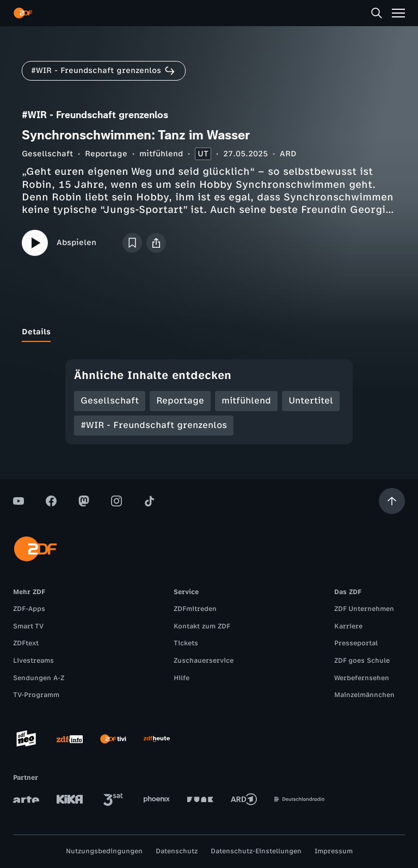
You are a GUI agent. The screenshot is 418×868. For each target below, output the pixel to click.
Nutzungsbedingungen (104, 851)
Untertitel (311, 401)
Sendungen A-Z (39, 678)
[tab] (36, 332)
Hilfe (182, 678)
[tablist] (209, 332)
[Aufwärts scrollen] (392, 501)
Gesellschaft (47, 154)
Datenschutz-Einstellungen (256, 851)
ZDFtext (26, 643)
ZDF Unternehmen (364, 609)
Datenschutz (177, 851)
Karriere (348, 626)
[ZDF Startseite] (23, 13)
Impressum (334, 851)
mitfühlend (161, 154)
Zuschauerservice (204, 661)
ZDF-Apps (29, 609)
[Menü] (398, 13)
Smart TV (28, 626)
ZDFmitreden (195, 609)
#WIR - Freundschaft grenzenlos (154, 425)
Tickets (186, 643)
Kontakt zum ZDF (202, 626)
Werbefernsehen (362, 678)
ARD (288, 154)
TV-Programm (36, 695)
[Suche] (377, 13)
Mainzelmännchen (364, 695)
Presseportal (356, 643)
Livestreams (33, 661)
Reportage (106, 154)
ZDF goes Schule (362, 661)
